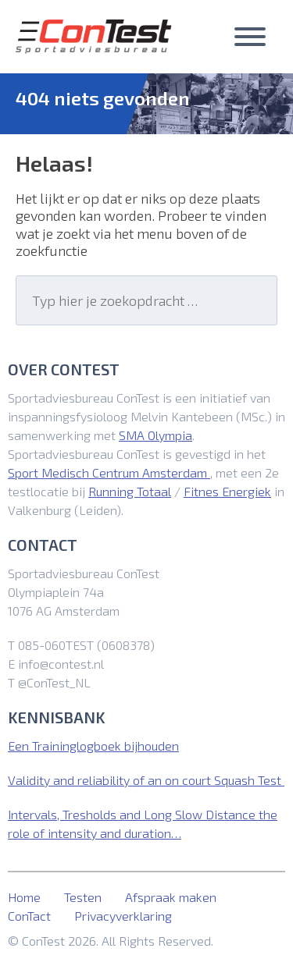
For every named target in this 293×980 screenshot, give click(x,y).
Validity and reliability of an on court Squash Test (146, 780)
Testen (83, 897)
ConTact (29, 916)
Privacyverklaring (123, 916)
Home (24, 897)
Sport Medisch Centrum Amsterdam (109, 472)
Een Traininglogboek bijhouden (93, 746)
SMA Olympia (155, 435)
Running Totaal (130, 491)
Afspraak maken (171, 897)
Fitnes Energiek (227, 491)
